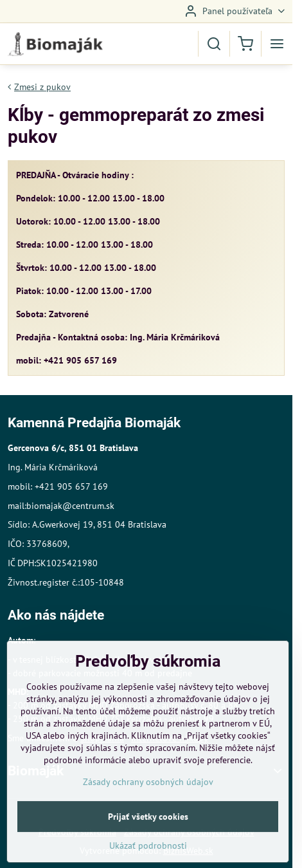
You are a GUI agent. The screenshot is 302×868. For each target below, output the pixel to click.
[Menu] (277, 44)
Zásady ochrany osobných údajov (148, 812)
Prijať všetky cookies (148, 847)
